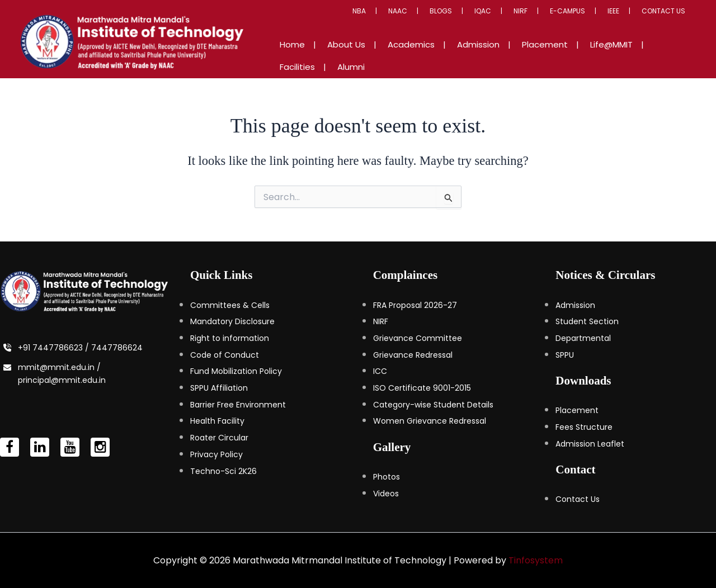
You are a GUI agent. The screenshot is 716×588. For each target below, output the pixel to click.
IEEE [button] (626, 22)
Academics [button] (418, 56)
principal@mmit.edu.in (62, 380)
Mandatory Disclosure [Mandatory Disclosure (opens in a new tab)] (232, 321)
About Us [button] (364, 56)
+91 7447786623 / (55, 347)
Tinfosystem (536, 560)
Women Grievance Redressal (430, 420)
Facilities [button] (635, 56)
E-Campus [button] (589, 22)
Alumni (677, 56)
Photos (387, 476)
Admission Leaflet (590, 443)
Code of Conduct (225, 354)
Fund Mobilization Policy (236, 371)
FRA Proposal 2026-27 (415, 305)
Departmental (583, 338)
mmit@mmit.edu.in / (59, 367)
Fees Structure (584, 426)
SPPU (565, 354)
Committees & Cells (230, 305)
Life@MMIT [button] (585, 56)
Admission (575, 305)
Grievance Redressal (413, 354)
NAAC (453, 22)
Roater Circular (219, 437)
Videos (386, 493)
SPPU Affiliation (219, 387)
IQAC (521, 22)
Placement (577, 410)
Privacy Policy (216, 454)
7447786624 (117, 347)
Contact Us (668, 22)
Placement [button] (529, 56)
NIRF (550, 22)
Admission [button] (474, 56)
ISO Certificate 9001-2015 (422, 387)
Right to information (230, 338)
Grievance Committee (418, 338)
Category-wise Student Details (433, 404)
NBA (422, 22)
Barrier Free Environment (238, 404)
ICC (380, 371)
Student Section (587, 321)
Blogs (487, 22)
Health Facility (217, 420)
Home (321, 56)
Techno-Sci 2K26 (223, 471)
